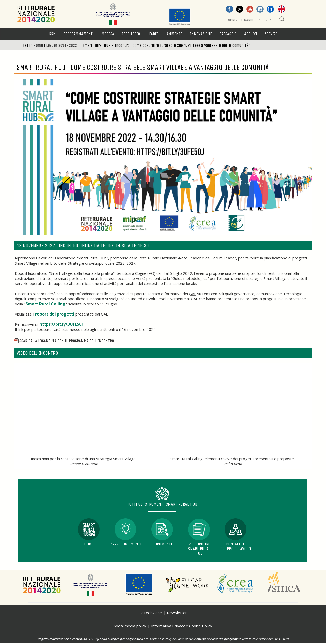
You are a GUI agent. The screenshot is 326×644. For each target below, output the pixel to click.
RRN (52, 34)
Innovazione (201, 34)
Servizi (271, 34)
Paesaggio (228, 34)
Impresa (107, 34)
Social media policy (130, 626)
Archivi (251, 34)
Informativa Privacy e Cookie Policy (182, 626)
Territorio (131, 34)
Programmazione (78, 34)
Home (38, 45)
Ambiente (174, 34)
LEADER (153, 34)
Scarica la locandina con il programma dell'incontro (64, 341)
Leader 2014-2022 (61, 45)
